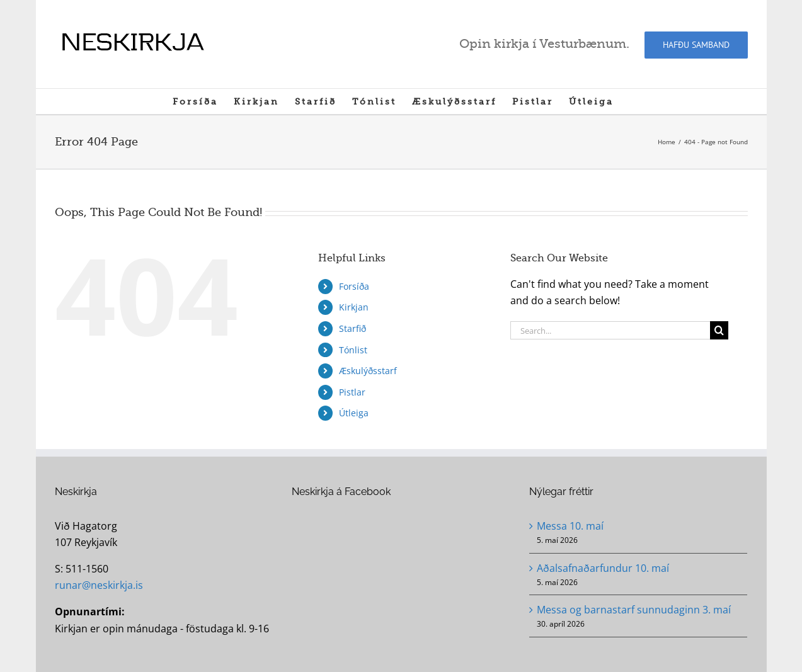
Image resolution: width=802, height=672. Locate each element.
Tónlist (353, 350)
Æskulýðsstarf (368, 371)
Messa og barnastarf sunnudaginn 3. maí (634, 610)
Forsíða (354, 286)
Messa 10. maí (570, 526)
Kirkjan (354, 307)
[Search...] (610, 330)
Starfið (352, 328)
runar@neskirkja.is (99, 585)
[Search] (719, 330)
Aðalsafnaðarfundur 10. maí (603, 568)
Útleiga (354, 413)
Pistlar (352, 392)
